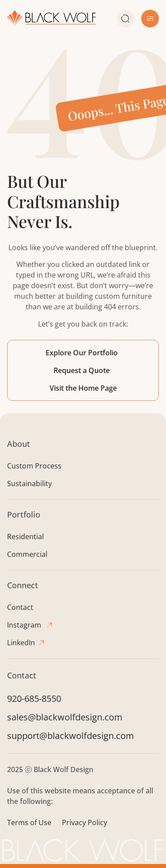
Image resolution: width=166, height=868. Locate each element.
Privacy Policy (85, 822)
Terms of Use (29, 822)
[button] (150, 19)
